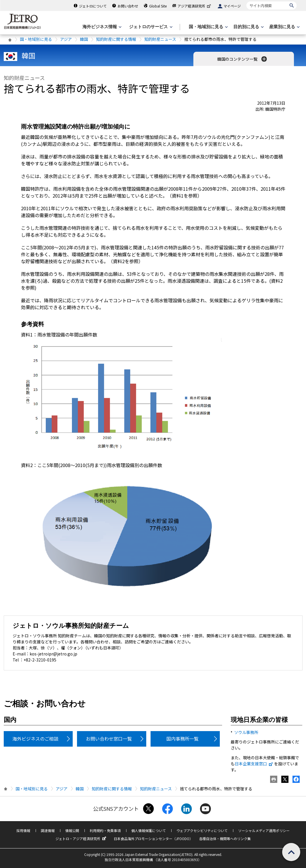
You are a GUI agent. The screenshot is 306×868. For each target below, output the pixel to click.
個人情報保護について (149, 830)
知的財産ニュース (160, 39)
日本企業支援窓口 (254, 764)
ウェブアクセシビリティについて (202, 830)
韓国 (84, 39)
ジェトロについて (93, 6)
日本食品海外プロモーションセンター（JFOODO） (153, 839)
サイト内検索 (246, 1)
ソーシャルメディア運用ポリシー (264, 830)
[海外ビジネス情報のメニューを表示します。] (101, 27)
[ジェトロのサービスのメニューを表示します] (150, 27)
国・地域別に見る (36, 39)
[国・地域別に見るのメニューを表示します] (208, 27)
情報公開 (72, 830)
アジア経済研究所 (195, 6)
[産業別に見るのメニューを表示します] (284, 27)
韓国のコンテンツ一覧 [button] (243, 59)
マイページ (232, 6)
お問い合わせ (128, 6)
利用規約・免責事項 (105, 830)
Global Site (158, 6)
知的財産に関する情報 (116, 39)
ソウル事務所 (246, 732)
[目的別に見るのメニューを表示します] (248, 27)
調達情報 (48, 830)
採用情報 (23, 830)
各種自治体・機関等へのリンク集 (225, 839)
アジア (66, 39)
